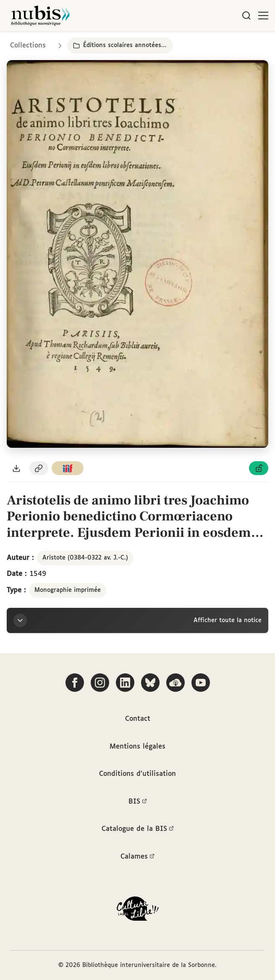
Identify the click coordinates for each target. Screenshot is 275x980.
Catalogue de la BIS (138, 829)
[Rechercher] (246, 16)
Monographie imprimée (68, 590)
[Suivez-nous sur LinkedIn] (125, 683)
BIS (138, 802)
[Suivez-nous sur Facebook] (75, 683)
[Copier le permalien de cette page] (39, 468)
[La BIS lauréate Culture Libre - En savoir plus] (138, 910)
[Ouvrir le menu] (263, 16)
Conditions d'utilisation (137, 774)
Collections (28, 46)
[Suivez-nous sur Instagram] (100, 683)
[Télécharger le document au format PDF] (16, 468)
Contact (138, 719)
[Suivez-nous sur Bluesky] (150, 683)
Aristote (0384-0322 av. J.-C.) (85, 558)
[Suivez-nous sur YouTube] (201, 683)
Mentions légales (137, 747)
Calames (137, 857)
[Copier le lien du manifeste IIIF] (68, 468)
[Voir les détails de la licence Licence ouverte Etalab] (259, 468)
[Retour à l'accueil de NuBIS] (40, 16)
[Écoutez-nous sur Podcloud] (175, 683)
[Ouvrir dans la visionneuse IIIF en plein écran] (137, 254)
